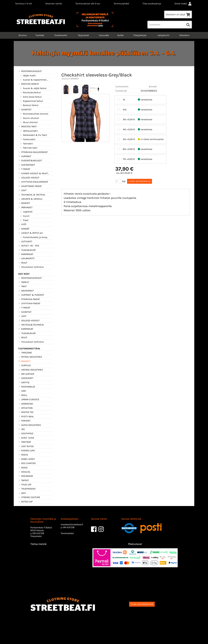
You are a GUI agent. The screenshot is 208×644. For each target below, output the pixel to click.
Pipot (24, 220)
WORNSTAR (25, 404)
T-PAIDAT (24, 169)
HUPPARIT (25, 156)
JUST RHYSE (26, 446)
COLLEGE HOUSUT (29, 178)
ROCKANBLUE (27, 387)
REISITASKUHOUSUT (30, 71)
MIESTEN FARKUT (29, 84)
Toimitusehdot (121, 4)
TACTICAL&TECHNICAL (31, 325)
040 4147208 (38, 533)
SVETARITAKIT (27, 165)
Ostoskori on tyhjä (178, 14)
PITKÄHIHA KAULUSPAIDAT (33, 152)
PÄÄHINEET (25, 207)
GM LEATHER (26, 374)
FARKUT (24, 282)
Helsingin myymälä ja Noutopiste (43, 520)
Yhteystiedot (36, 536)
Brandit (153, 87)
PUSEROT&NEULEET (30, 161)
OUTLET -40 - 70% (29, 246)
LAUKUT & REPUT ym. (31, 233)
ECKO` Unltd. (26, 438)
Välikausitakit (29, 131)
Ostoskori (184, 35)
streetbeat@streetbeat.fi (72, 525)
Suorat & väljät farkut (33, 88)
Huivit (25, 216)
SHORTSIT (25, 110)
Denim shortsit (29, 118)
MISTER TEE (26, 412)
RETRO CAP (25, 502)
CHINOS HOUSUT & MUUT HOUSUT (34, 173)
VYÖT (22, 224)
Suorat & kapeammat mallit (35, 80)
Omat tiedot (183, 4)
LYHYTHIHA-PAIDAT (29, 303)
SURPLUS (24, 365)
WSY (22, 493)
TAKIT (22, 286)
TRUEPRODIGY (27, 489)
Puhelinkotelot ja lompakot (35, 237)
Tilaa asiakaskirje (152, 4)
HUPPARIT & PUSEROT (31, 295)
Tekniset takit (29, 148)
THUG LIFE (25, 485)
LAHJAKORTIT (26, 258)
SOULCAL (24, 472)
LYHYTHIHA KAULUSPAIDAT (33, 182)
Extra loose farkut (31, 97)
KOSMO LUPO (26, 451)
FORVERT (24, 421)
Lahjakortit (163, 35)
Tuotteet (40, 35)
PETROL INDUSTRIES (30, 357)
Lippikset (26, 212)
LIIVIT (22, 190)
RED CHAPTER (27, 463)
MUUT (23, 263)
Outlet (120, 35)
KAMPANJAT (26, 254)
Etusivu (22, 35)
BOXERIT (24, 203)
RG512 (23, 468)
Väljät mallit (28, 76)
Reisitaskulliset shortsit (34, 114)
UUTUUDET (25, 241)
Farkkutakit (28, 139)
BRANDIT (24, 361)
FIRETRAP (24, 442)
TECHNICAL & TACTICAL (32, 195)
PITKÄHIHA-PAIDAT (29, 299)
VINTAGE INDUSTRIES (30, 370)
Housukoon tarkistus (31, 267)
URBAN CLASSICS (29, 399)
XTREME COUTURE (29, 497)
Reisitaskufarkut (30, 93)
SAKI (22, 391)
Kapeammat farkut (31, 101)
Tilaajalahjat (140, 35)
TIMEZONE (25, 353)
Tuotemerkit (61, 35)
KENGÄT (24, 229)
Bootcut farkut (29, 105)
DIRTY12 (24, 383)
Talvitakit (26, 144)
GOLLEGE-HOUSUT (29, 321)
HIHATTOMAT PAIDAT (30, 186)
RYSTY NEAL (26, 417)
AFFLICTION (25, 408)
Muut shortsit (29, 122)
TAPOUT (23, 480)
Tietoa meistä (38, 544)
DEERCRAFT (26, 378)
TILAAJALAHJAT (27, 250)
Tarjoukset (83, 35)
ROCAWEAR (25, 476)
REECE (23, 455)
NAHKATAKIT (26, 291)
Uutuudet (104, 35)
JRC (22, 429)
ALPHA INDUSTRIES (29, 425)
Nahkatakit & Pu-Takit (33, 135)
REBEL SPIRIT (26, 459)
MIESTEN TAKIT (27, 127)
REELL (23, 395)
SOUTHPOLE (26, 433)
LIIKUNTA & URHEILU (30, 199)
